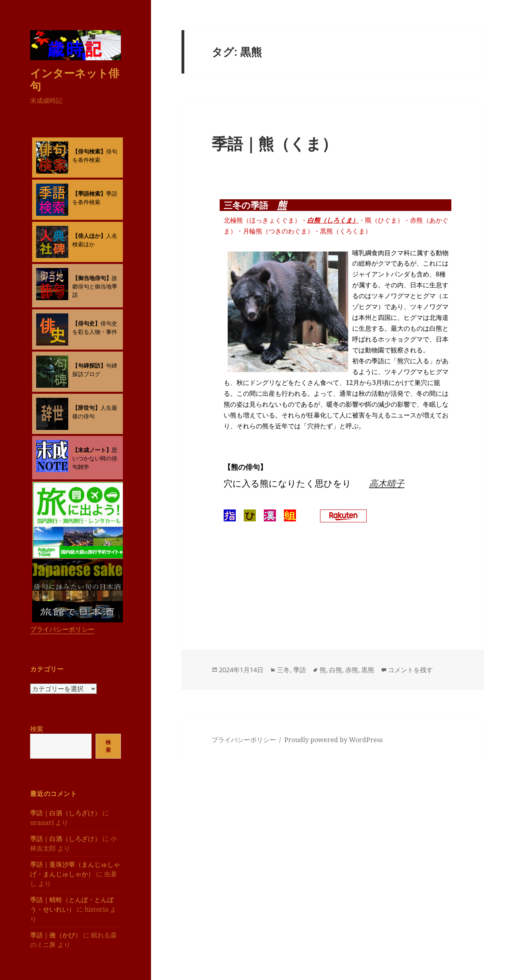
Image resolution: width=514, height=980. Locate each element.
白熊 (336, 670)
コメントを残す (410, 670)
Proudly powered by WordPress (333, 740)
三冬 (284, 670)
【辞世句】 (86, 408)
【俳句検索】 (89, 151)
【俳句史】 (86, 323)
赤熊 (352, 670)
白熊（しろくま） (333, 220)
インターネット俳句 (75, 79)
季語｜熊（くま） (274, 143)
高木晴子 (387, 483)
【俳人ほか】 (89, 236)
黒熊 (368, 670)
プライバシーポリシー (62, 629)
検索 (37, 729)
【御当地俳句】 (92, 278)
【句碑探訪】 (89, 365)
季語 (300, 670)
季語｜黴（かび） (56, 935)
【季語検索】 (89, 193)
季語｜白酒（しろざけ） (65, 813)
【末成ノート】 (92, 450)
